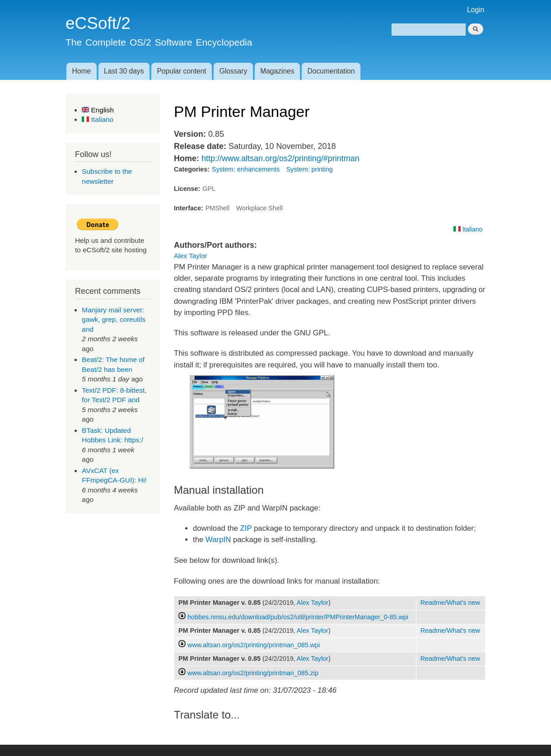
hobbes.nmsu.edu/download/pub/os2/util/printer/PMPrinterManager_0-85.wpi (298, 617)
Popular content (181, 71)
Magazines (277, 71)
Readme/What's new (450, 603)
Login (476, 10)
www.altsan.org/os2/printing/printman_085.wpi (254, 645)
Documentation (331, 71)
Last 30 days (124, 71)
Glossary (233, 71)
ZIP (246, 528)
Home (81, 71)
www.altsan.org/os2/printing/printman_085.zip (253, 673)
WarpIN (218, 540)
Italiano (98, 119)
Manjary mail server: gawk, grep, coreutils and (114, 320)
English (98, 110)
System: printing (310, 169)
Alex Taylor (191, 256)
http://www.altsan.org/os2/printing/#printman (280, 158)
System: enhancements (246, 169)
